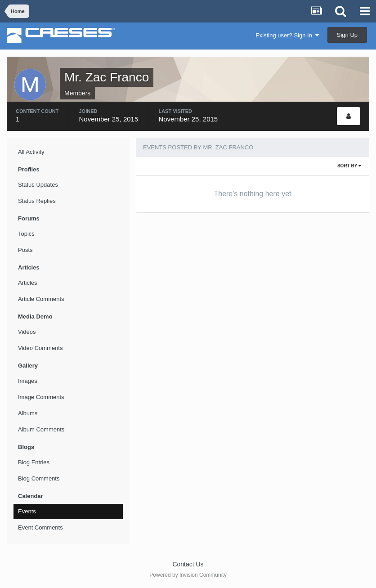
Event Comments (40, 527)
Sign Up (347, 35)
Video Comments (40, 348)
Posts (25, 250)
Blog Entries (34, 462)
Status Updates (38, 185)
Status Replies (37, 201)
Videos (27, 332)
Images (28, 381)
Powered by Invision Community (188, 575)
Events (27, 511)
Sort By (349, 166)
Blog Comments (39, 478)
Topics (26, 234)
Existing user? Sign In (287, 35)
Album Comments (41, 429)
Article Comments (41, 299)
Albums (28, 413)
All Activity (31, 152)
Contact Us (188, 564)
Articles (28, 283)
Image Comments (41, 397)
